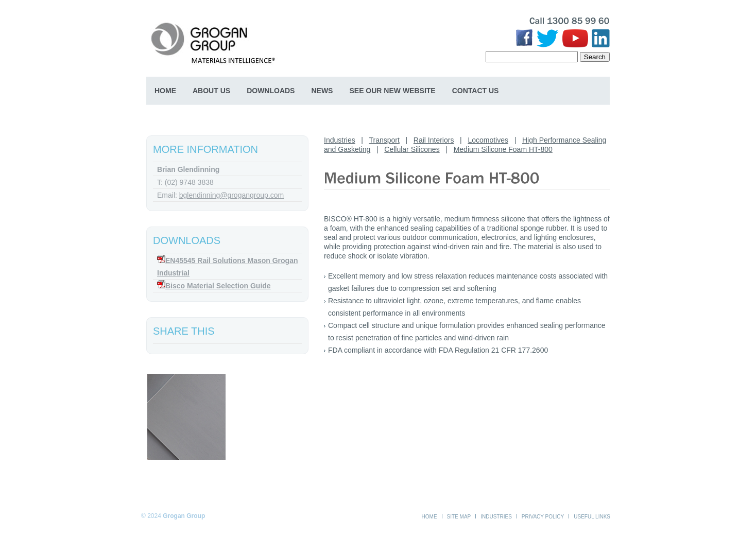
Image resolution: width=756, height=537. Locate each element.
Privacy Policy (543, 517)
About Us (211, 91)
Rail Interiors (434, 140)
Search (595, 57)
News (322, 91)
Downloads (271, 91)
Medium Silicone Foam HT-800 (503, 149)
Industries (340, 140)
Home (165, 91)
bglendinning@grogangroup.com (231, 195)
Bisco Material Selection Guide (218, 286)
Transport (384, 140)
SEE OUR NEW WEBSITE (392, 91)
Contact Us (476, 91)
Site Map (459, 517)
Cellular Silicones (412, 149)
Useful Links (592, 517)
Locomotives (488, 140)
